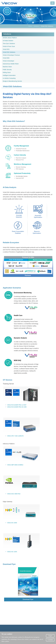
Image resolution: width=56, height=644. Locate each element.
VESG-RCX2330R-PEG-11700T (17, 405)
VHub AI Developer (8, 61)
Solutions (36, 26)
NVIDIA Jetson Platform (10, 38)
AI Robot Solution (8, 41)
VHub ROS (6, 49)
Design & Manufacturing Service (12, 81)
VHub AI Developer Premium (11, 55)
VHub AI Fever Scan (9, 46)
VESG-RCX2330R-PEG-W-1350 (17, 407)
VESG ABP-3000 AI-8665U (15, 465)
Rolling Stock (7, 72)
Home (30, 26)
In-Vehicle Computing (9, 78)
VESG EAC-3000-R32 (14, 494)
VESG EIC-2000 (12, 523)
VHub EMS (6, 58)
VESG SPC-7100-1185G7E (15, 436)
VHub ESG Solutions (9, 52)
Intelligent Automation (9, 75)
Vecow (9, 3)
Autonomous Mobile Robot (11, 64)
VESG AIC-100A (12, 552)
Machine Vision (7, 67)
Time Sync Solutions (9, 44)
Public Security (7, 70)
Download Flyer (28, 599)
